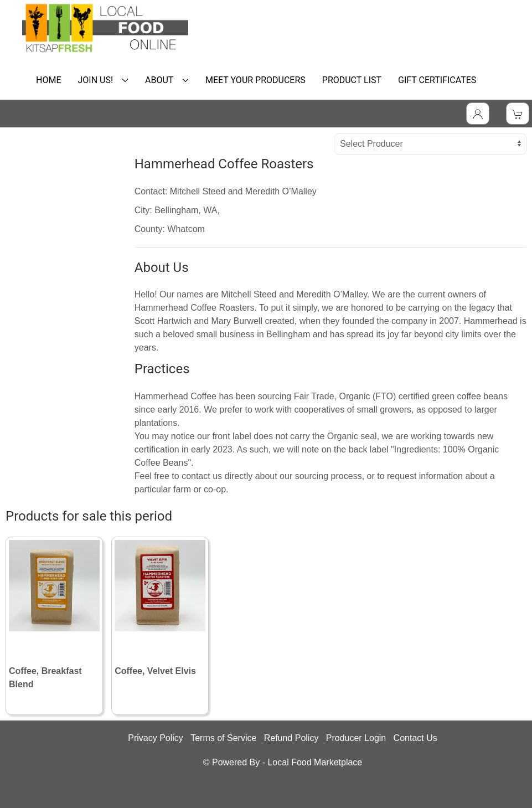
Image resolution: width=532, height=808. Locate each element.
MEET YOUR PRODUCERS (255, 80)
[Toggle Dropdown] (478, 114)
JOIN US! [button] (103, 80)
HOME (48, 80)
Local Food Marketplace (315, 762)
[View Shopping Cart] (518, 114)
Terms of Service (223, 738)
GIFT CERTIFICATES (437, 80)
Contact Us (415, 738)
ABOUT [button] (167, 80)
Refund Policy (291, 738)
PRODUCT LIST (352, 80)
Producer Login (356, 738)
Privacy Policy (156, 738)
